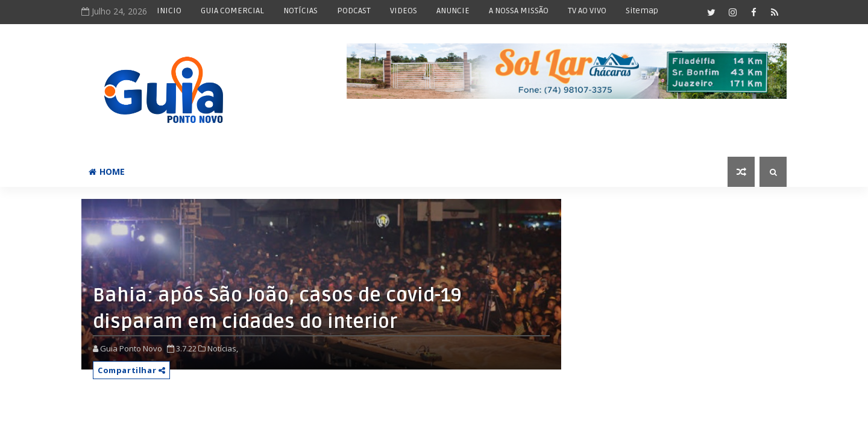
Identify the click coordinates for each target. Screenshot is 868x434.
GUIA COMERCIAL (232, 11)
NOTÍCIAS (300, 11)
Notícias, (223, 348)
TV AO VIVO (587, 11)
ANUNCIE (453, 11)
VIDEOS (404, 11)
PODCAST (354, 11)
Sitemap (642, 11)
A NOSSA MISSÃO (519, 11)
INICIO (169, 11)
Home (107, 171)
